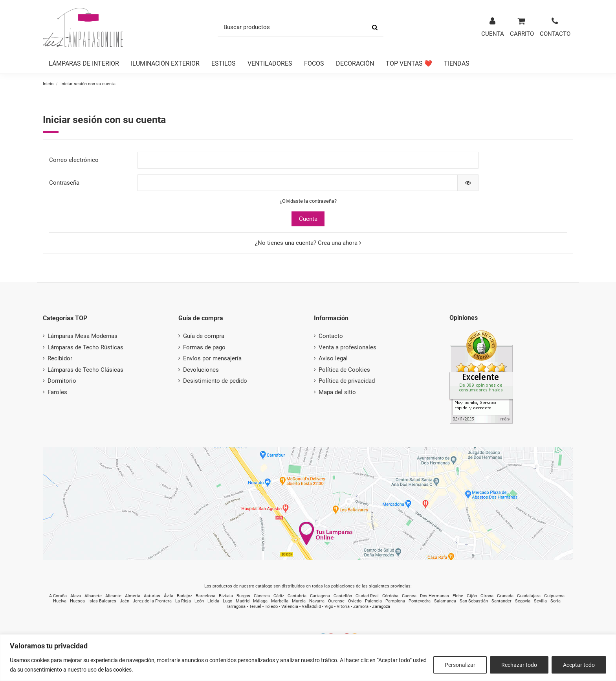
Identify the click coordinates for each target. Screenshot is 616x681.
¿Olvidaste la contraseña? (308, 201)
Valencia (290, 607)
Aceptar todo (579, 665)
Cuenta (308, 219)
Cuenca (409, 596)
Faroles (57, 392)
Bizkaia (226, 596)
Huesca (77, 601)
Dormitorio (62, 381)
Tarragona (236, 607)
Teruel (255, 607)
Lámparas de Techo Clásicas (85, 370)
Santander (501, 601)
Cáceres (262, 596)
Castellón (343, 596)
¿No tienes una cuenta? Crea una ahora (308, 243)
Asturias (152, 596)
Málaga (260, 601)
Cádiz (279, 596)
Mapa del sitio (337, 392)
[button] (84, 64)
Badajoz (184, 596)
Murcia (299, 601)
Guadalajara (529, 596)
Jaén (125, 601)
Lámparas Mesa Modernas (82, 336)
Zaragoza (381, 607)
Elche (458, 596)
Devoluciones (201, 370)
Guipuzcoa (554, 596)
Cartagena (320, 596)
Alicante (113, 596)
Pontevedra (420, 601)
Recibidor (60, 358)
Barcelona (205, 596)
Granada (505, 596)
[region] (308, 658)
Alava (76, 596)
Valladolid (311, 607)
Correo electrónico (74, 160)
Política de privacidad (347, 381)
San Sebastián (474, 601)
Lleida (213, 601)
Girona (487, 596)
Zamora (361, 607)
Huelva (60, 601)
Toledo (271, 607)
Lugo (227, 601)
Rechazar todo (519, 665)
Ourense (336, 601)
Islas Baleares (102, 601)
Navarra (317, 601)
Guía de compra (204, 336)
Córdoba (390, 596)
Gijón (472, 596)
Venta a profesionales (347, 347)
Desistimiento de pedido (215, 381)
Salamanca (445, 601)
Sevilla (540, 601)
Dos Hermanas (434, 596)
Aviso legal (333, 358)
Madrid (243, 601)
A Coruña (58, 596)
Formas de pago (204, 347)
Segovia (523, 601)
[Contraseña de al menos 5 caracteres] (298, 183)
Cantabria (297, 596)
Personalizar (460, 665)
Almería (133, 596)
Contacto (331, 336)
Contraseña (64, 183)
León (199, 601)
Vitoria (343, 607)
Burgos (243, 596)
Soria (555, 601)
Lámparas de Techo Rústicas (85, 347)
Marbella (280, 601)
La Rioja (183, 601)
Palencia (373, 601)
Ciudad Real (367, 596)
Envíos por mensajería (212, 358)
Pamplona (395, 601)
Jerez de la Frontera (152, 601)
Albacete (93, 596)
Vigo (329, 607)
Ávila (169, 596)
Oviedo (355, 601)
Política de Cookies (344, 370)
